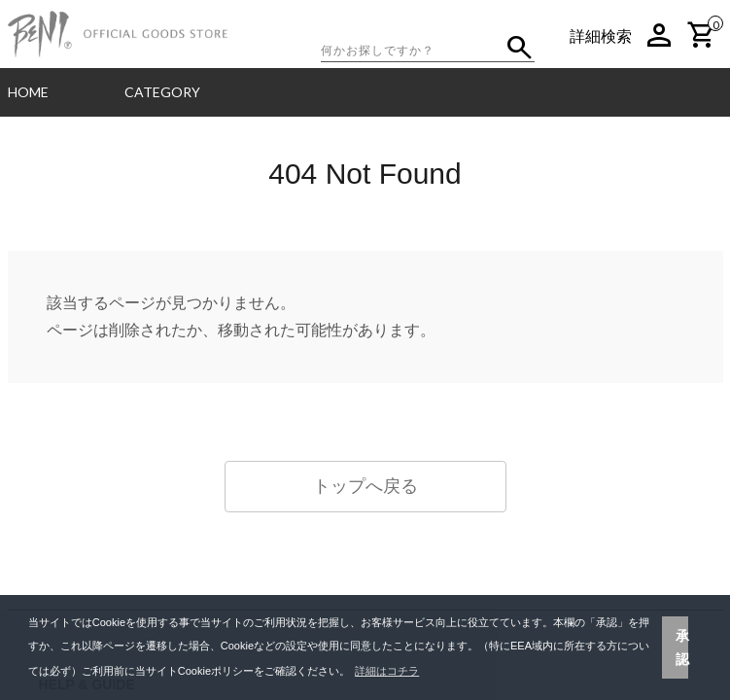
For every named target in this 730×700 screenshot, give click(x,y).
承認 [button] (682, 647)
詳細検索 (601, 36)
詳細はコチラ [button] (387, 671)
